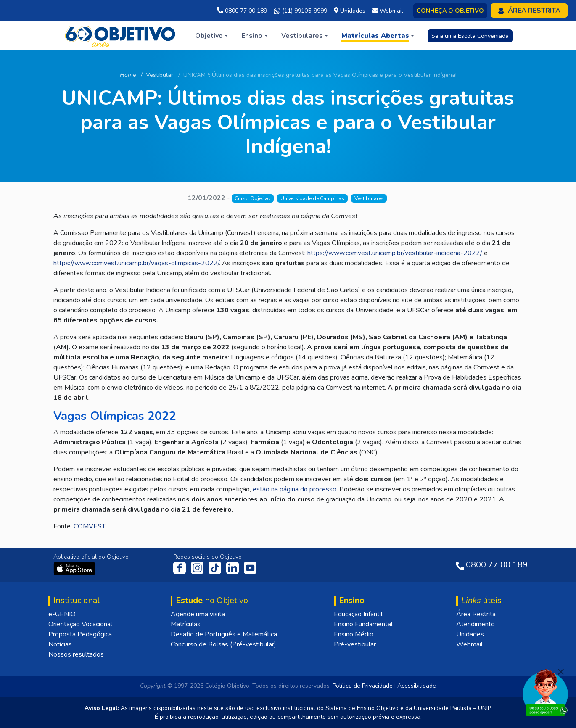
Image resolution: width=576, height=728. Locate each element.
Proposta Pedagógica (80, 634)
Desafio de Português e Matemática (224, 634)
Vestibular (160, 75)
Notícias (60, 644)
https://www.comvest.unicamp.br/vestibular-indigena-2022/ (395, 253)
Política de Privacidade (363, 686)
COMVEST (90, 526)
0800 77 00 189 (242, 11)
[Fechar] (561, 672)
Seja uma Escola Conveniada (470, 36)
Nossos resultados (76, 654)
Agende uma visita (198, 614)
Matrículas (186, 624)
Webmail (469, 644)
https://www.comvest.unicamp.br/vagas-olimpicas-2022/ (136, 263)
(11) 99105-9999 (300, 11)
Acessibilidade (417, 686)
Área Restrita (476, 614)
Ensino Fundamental (363, 624)
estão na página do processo (295, 489)
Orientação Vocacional (80, 624)
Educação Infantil (358, 614)
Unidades (470, 634)
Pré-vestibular (355, 644)
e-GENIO (62, 614)
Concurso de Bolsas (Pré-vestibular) (223, 644)
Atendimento (476, 624)
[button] (211, 36)
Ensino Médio (354, 634)
